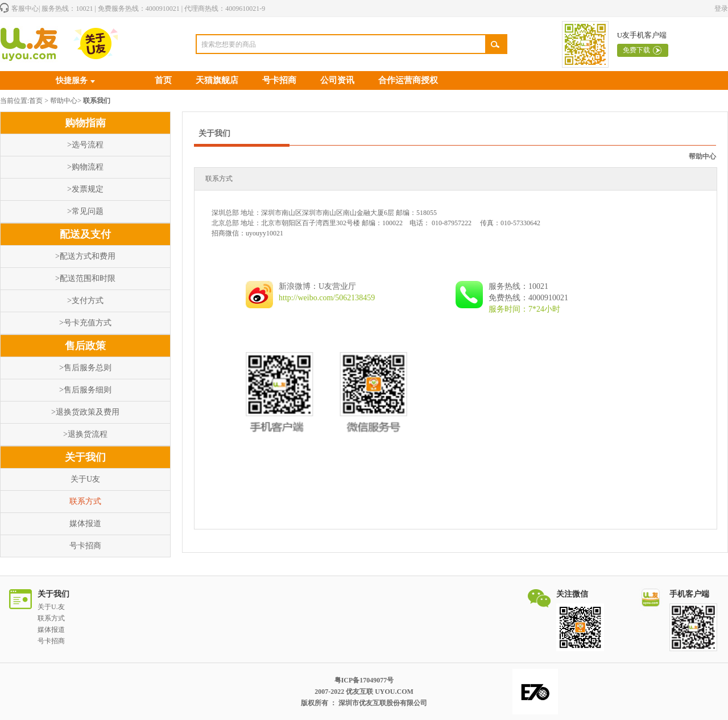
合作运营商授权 (408, 80)
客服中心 (25, 9)
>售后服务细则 (85, 390)
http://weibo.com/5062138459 (327, 298)
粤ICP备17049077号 (364, 680)
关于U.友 (51, 607)
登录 (721, 9)
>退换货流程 (85, 434)
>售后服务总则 (85, 368)
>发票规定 (85, 189)
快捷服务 (72, 80)
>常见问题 (85, 211)
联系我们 (97, 101)
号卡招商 (279, 80)
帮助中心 (64, 101)
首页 (163, 80)
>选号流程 (85, 145)
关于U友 (85, 479)
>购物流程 (85, 167)
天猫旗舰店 (217, 80)
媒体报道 (85, 524)
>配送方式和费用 (85, 256)
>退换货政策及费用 (85, 412)
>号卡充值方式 (85, 323)
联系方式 (85, 501)
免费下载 (636, 50)
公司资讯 (337, 80)
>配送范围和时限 (85, 278)
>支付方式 (85, 301)
